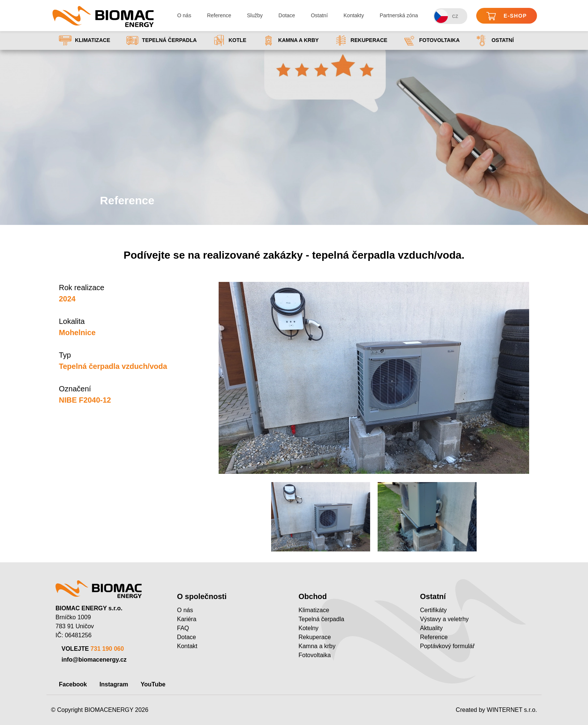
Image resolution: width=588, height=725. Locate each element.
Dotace (287, 15)
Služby (255, 15)
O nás (184, 15)
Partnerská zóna (399, 15)
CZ (446, 16)
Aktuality (431, 628)
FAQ (183, 628)
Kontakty (354, 15)
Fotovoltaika (431, 40)
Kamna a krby (290, 40)
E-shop (507, 16)
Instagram (114, 684)
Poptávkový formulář (447, 646)
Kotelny (308, 628)
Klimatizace (85, 40)
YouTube (153, 684)
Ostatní (319, 15)
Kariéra (187, 619)
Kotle (229, 40)
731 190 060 (107, 649)
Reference (219, 15)
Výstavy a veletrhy (444, 619)
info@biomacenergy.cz (94, 660)
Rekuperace (361, 40)
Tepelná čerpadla (161, 40)
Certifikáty (433, 610)
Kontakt (187, 646)
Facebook (73, 684)
